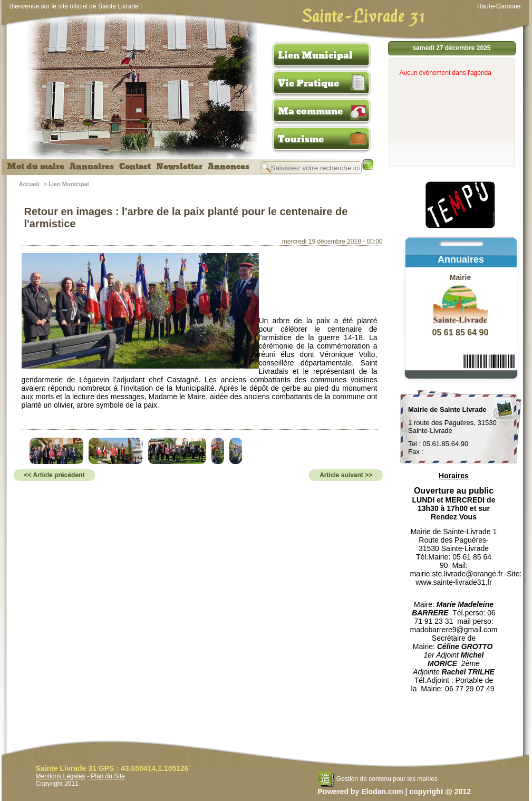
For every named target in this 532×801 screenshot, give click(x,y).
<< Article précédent (55, 475)
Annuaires (92, 167)
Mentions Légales (61, 776)
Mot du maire (36, 167)
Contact (135, 167)
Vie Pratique (308, 83)
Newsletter (179, 167)
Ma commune (310, 111)
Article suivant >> (346, 475)
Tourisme (301, 139)
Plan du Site (108, 776)
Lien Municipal (315, 55)
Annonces (229, 167)
